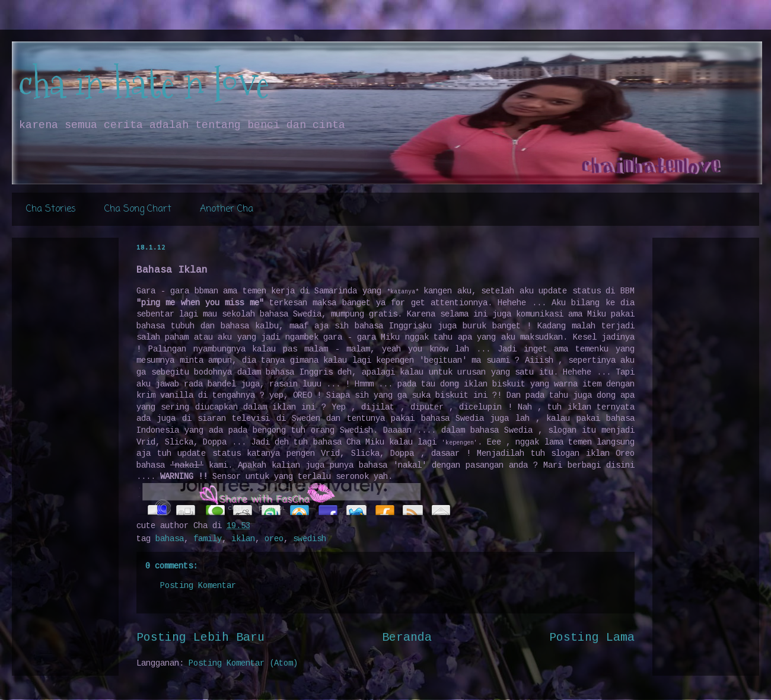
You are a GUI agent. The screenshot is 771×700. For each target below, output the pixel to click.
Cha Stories (51, 209)
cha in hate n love (144, 83)
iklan (243, 539)
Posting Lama (592, 638)
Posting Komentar (198, 586)
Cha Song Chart (138, 209)
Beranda (407, 638)
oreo (274, 539)
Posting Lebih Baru (200, 638)
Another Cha (227, 209)
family (208, 539)
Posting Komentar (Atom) (243, 663)
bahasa (170, 539)
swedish (310, 539)
